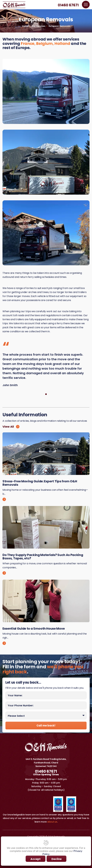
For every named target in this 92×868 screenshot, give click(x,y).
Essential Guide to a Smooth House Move (34, 629)
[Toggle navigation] (86, 5)
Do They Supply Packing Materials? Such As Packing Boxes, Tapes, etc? (43, 557)
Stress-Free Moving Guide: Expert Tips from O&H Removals (40, 483)
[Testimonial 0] (46, 394)
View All (11, 427)
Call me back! (46, 726)
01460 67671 (68, 5)
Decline (56, 859)
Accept (36, 859)
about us (52, 822)
